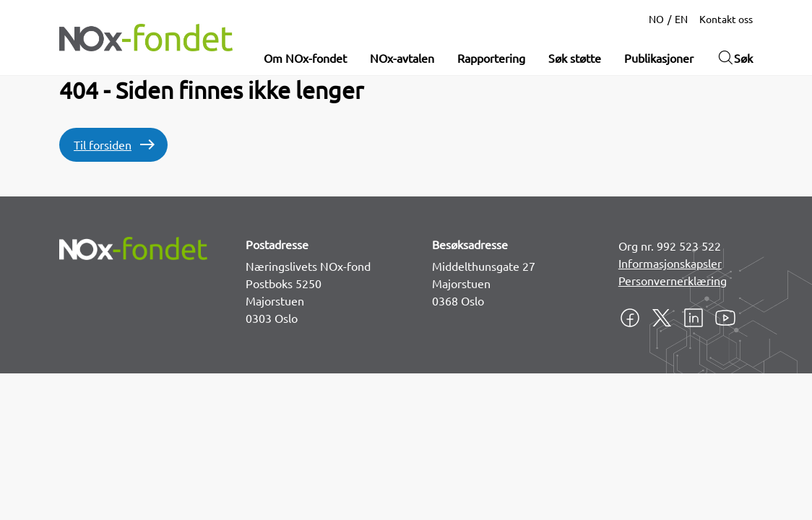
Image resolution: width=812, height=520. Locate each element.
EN (681, 19)
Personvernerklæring (673, 280)
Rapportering (491, 58)
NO (656, 19)
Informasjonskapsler (670, 263)
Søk (735, 58)
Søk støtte (575, 58)
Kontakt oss (726, 19)
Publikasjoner (659, 58)
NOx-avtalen (402, 58)
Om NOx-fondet (305, 58)
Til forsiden (103, 144)
